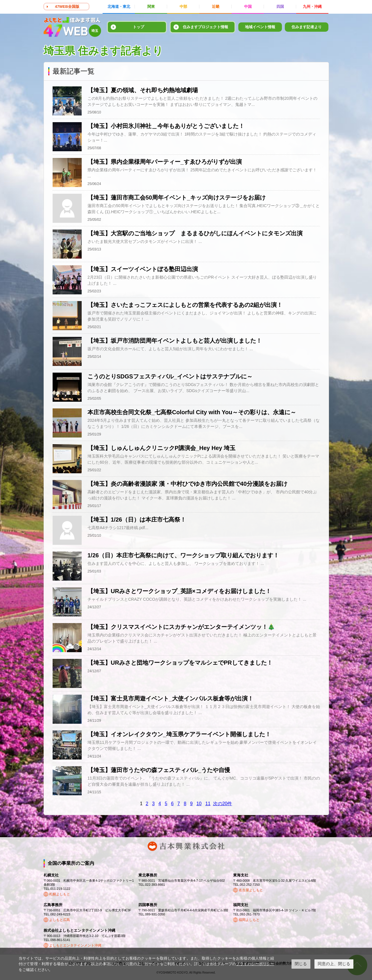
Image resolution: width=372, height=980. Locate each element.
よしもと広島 (60, 920)
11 (208, 804)
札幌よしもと (60, 894)
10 (199, 804)
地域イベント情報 (260, 27)
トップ (138, 27)
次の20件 (223, 804)
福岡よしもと (249, 920)
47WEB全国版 (67, 7)
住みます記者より (307, 27)
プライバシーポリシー (255, 964)
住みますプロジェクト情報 (205, 27)
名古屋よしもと (251, 890)
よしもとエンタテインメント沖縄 (75, 945)
